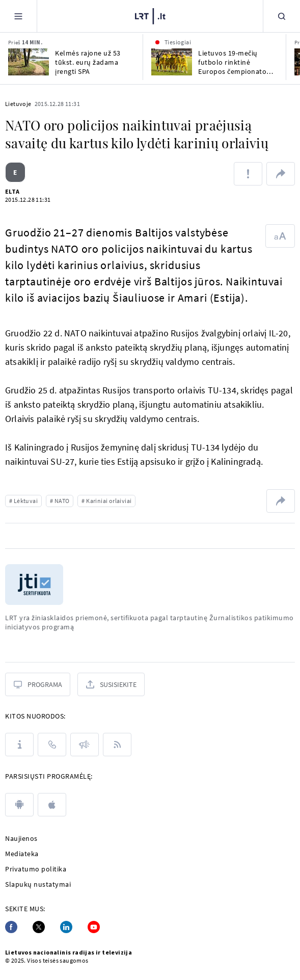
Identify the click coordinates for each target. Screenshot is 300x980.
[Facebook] (11, 927)
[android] (19, 805)
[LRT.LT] (150, 16)
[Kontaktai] (52, 745)
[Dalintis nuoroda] (281, 174)
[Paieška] (282, 16)
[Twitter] (39, 927)
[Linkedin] (66, 927)
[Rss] (117, 745)
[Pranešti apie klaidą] (248, 174)
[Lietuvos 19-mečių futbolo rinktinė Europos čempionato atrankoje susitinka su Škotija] (172, 62)
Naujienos (21, 838)
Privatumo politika (36, 869)
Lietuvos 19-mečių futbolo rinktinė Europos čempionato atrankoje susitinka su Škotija (234, 62)
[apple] (52, 805)
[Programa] (38, 684)
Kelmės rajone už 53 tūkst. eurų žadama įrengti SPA (88, 62)
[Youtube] (94, 927)
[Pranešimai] (85, 745)
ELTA (12, 191)
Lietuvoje (18, 104)
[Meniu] (18, 16)
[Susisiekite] (111, 684)
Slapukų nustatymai (38, 884)
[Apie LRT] (19, 745)
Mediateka (22, 854)
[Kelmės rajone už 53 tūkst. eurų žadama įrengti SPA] (29, 62)
